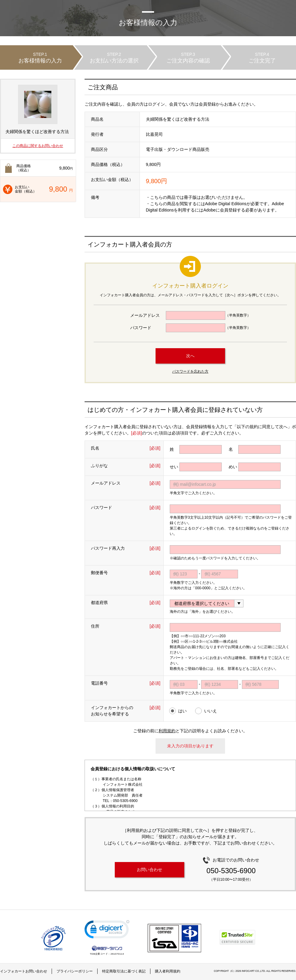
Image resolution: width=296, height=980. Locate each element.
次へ (190, 356)
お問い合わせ (150, 870)
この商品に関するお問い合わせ (38, 146)
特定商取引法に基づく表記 (124, 971)
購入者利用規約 (168, 971)
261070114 (117, 954)
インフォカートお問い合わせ (24, 971)
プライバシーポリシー (75, 971)
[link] (107, 931)
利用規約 (167, 731)
